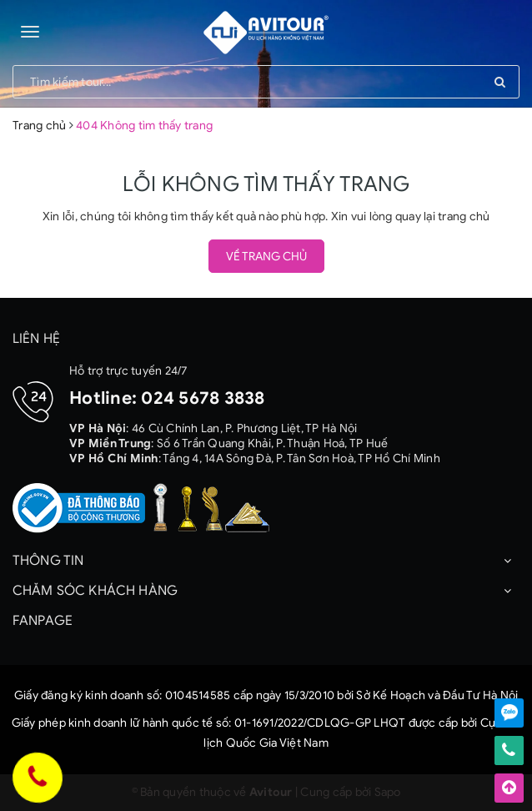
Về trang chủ (266, 257)
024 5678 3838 (203, 398)
